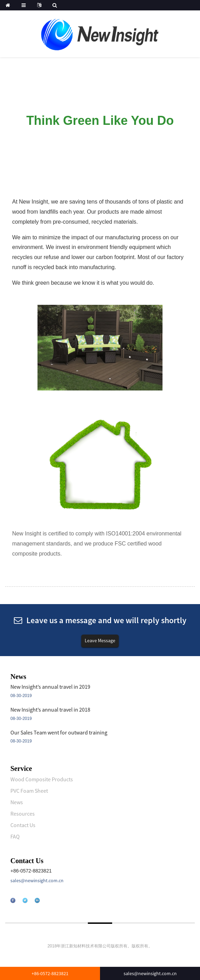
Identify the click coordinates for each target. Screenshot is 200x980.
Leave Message (100, 641)
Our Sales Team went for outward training (59, 732)
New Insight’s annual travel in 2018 (50, 710)
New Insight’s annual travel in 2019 (50, 687)
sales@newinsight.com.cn (37, 880)
